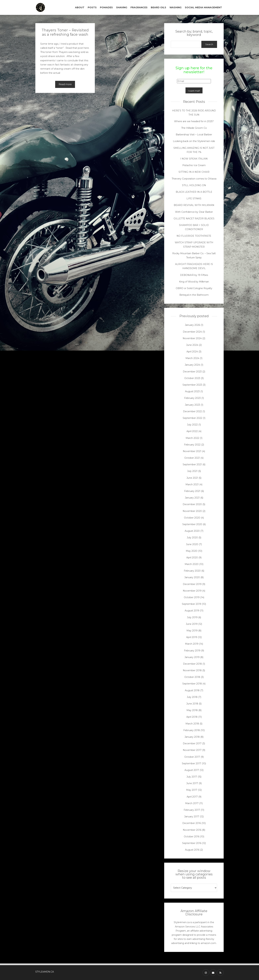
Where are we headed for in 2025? (194, 121)
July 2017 (192, 777)
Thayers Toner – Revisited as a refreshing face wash (65, 32)
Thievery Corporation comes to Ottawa (194, 179)
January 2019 (192, 657)
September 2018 (192, 684)
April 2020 (192, 558)
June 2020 (192, 544)
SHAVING (122, 7)
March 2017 (192, 803)
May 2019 (192, 631)
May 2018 (192, 710)
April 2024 (192, 352)
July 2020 (192, 538)
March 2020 (192, 564)
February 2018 (192, 730)
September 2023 (192, 385)
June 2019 (192, 624)
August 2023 (192, 391)
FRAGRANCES (139, 7)
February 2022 (192, 445)
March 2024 (192, 358)
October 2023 (192, 378)
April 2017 (192, 797)
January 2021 (192, 498)
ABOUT (80, 7)
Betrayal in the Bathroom (194, 295)
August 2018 (192, 690)
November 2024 (192, 338)
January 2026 (192, 325)
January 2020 (192, 577)
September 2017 (192, 763)
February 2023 (192, 398)
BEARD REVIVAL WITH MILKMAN (194, 205)
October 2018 (192, 677)
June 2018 (192, 704)
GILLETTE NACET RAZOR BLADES (194, 219)
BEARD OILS (158, 7)
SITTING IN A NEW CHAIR (194, 172)
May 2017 (192, 790)
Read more (65, 84)
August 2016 (192, 850)
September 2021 (192, 464)
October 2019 (192, 597)
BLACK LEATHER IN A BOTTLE (194, 192)
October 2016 (192, 837)
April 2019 (192, 637)
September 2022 (192, 418)
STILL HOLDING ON (194, 185)
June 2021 (192, 478)
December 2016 (192, 823)
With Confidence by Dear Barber (194, 212)
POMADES (106, 7)
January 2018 (192, 737)
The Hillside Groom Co (194, 128)
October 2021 (192, 458)
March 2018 (192, 724)
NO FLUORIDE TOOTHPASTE (194, 236)
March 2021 (192, 484)
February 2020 (192, 571)
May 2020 (192, 551)
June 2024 (192, 345)
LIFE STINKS (194, 199)
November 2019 (192, 591)
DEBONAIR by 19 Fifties (194, 275)
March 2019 (192, 644)
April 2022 (192, 431)
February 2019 (192, 651)
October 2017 (192, 757)
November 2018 (192, 670)
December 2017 (192, 743)
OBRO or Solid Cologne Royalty (194, 288)
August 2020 (192, 531)
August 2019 (192, 611)
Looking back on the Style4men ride (194, 141)
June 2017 (192, 783)
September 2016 (192, 843)
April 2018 (192, 717)
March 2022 (192, 438)
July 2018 (192, 697)
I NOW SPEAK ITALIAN (194, 159)
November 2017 (192, 750)
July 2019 (192, 617)
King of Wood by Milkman (194, 282)
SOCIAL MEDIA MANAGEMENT (203, 7)
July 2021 (192, 471)
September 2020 (192, 524)
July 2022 (192, 425)
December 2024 (192, 332)
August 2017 (192, 770)
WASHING (176, 7)
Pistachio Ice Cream (194, 165)
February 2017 (192, 810)
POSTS (92, 7)
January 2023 (192, 405)
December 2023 (192, 372)
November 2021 (192, 451)
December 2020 (192, 504)
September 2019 (192, 604)
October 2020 (192, 518)
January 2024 (192, 365)
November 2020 (192, 511)
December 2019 (192, 584)
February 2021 (192, 491)
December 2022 (192, 411)
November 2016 (192, 830)
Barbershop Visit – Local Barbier (194, 135)
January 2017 (192, 817)
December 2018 (192, 664)
